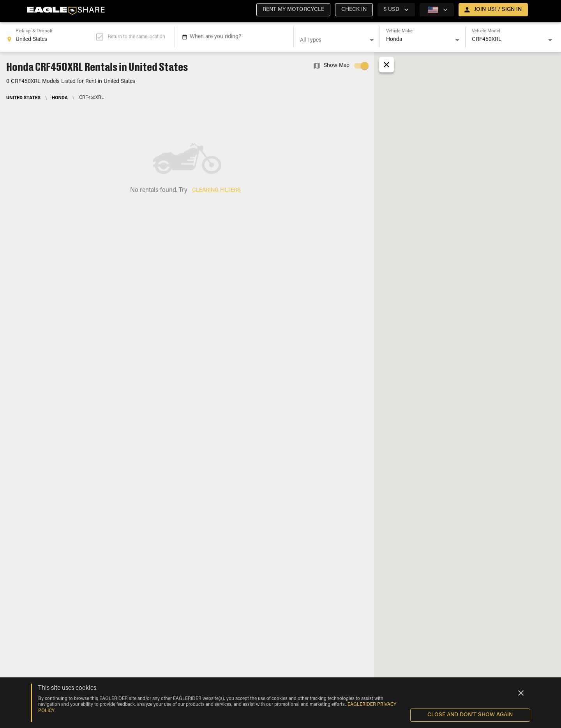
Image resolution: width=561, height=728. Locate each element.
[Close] (521, 693)
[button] (293, 10)
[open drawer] (493, 10)
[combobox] (51, 37)
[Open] (372, 40)
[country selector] (396, 10)
